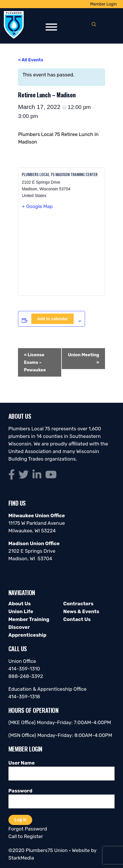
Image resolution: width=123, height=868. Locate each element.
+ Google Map (37, 206)
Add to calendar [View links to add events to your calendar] (53, 319)
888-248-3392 (26, 676)
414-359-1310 (24, 669)
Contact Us (77, 619)
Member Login (104, 4)
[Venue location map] (61, 255)
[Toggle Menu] (51, 27)
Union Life (21, 611)
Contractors (78, 604)
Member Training (29, 619)
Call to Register (26, 836)
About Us (20, 604)
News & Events (81, 611)
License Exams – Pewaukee (35, 362)
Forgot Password (28, 829)
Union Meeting (83, 359)
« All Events (31, 60)
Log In (20, 820)
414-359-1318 (24, 697)
